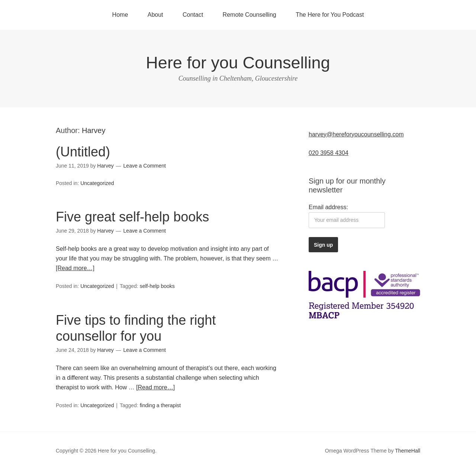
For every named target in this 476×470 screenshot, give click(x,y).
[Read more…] (75, 268)
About (155, 15)
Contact (193, 15)
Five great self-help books (132, 217)
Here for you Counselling (238, 63)
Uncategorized (97, 183)
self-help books (157, 286)
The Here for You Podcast (330, 15)
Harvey (94, 130)
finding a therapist (160, 405)
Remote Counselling (250, 15)
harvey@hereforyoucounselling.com (356, 134)
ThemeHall (408, 451)
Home (120, 15)
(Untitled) (83, 152)
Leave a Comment (145, 166)
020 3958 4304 (329, 153)
